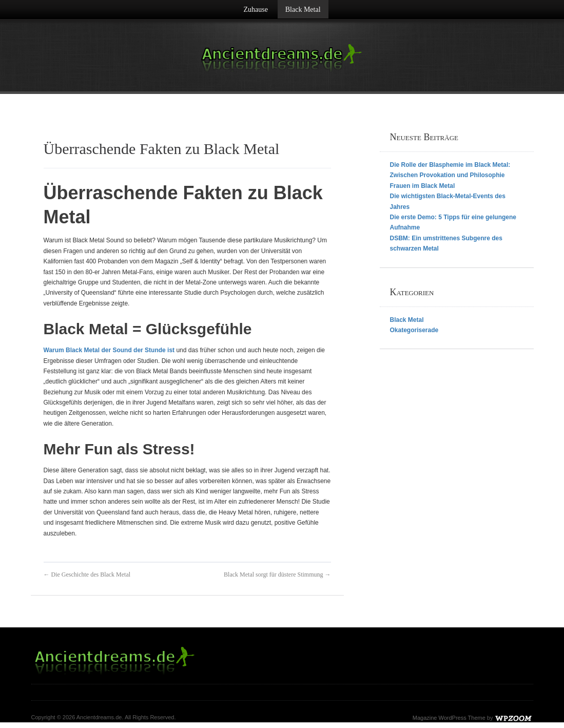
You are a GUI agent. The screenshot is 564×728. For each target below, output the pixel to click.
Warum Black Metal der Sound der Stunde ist (109, 350)
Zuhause (255, 9)
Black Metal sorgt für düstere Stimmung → (277, 574)
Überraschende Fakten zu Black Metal (162, 149)
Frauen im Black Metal (423, 186)
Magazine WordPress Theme (449, 718)
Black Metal (303, 9)
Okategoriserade (414, 330)
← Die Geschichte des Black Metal (87, 574)
